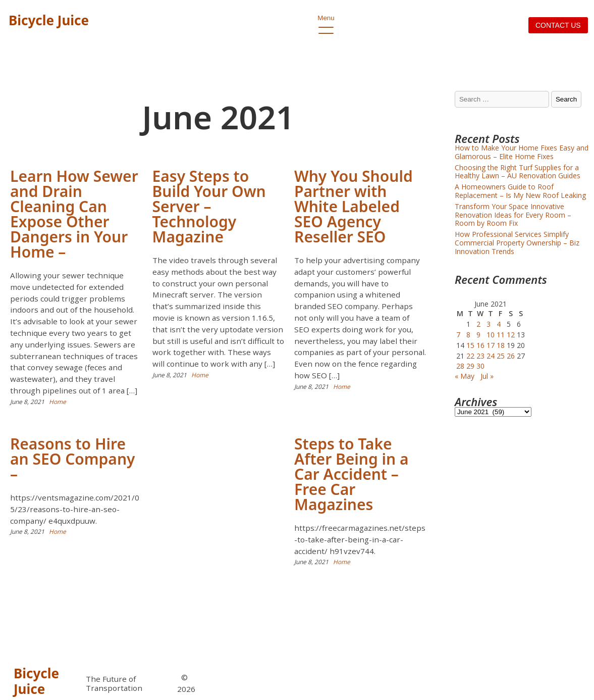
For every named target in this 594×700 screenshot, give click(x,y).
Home (58, 402)
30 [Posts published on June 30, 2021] (480, 366)
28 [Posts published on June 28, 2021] (460, 366)
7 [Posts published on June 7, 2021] (458, 335)
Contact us (558, 25)
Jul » (487, 376)
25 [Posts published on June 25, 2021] (501, 356)
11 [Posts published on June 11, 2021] (501, 335)
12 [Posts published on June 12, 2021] (511, 335)
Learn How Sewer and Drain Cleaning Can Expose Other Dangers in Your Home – (74, 214)
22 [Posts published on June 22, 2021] (470, 356)
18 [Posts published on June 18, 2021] (501, 345)
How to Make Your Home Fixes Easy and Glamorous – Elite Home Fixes (522, 152)
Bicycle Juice (49, 20)
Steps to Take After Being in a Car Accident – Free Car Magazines (351, 474)
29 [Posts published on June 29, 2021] (470, 366)
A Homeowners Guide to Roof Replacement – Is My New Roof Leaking (520, 191)
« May (465, 376)
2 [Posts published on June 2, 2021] (478, 324)
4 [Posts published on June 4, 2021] (499, 324)
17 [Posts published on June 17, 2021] (491, 345)
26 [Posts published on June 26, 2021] (511, 356)
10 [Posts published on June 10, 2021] (491, 335)
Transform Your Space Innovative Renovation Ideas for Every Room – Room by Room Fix (513, 215)
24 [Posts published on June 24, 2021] (491, 356)
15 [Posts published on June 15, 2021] (470, 345)
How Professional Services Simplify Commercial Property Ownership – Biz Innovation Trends (517, 243)
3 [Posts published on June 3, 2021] (489, 324)
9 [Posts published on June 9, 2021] (478, 335)
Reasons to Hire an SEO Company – (73, 459)
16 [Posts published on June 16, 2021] (480, 345)
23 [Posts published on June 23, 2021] (480, 356)
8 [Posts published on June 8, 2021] (468, 335)
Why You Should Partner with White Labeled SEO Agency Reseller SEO (354, 206)
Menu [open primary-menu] (326, 21)
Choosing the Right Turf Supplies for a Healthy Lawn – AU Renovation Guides (518, 172)
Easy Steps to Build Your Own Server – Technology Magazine (209, 206)
